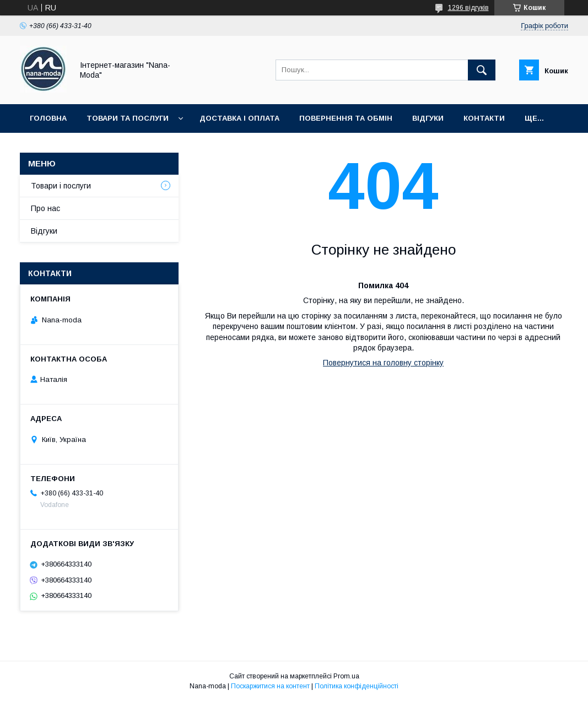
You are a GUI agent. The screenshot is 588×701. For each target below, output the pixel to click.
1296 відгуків (468, 8)
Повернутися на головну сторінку (383, 363)
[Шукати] (482, 70)
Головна (48, 118)
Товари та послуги (128, 118)
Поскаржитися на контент (270, 686)
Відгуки (428, 118)
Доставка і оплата (239, 118)
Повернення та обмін (346, 118)
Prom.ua (346, 676)
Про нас (45, 208)
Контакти (484, 118)
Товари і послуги (61, 186)
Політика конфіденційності (357, 686)
